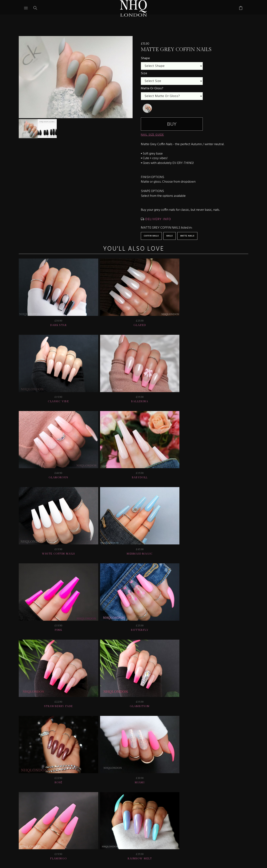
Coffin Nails (151, 236)
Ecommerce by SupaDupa (136, 851)
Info (167, 809)
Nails (170, 236)
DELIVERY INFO (158, 219)
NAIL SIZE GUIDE (152, 135)
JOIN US (30, 809)
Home (210, 809)
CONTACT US (188, 809)
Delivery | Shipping (86, 809)
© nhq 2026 (232, 809)
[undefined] (147, 108)
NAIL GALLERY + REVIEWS (132, 809)
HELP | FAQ (53, 809)
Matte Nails (187, 236)
